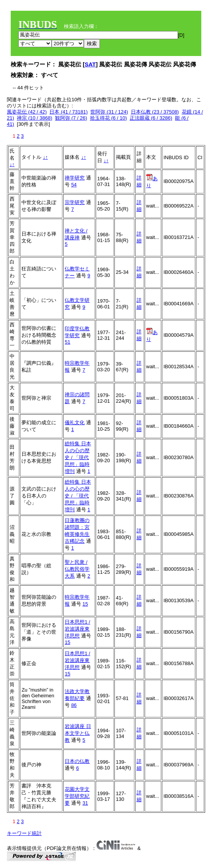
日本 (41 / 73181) (68, 112)
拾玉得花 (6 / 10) (108, 118)
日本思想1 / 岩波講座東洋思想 (77, 629)
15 (85, 604)
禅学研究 (75, 178)
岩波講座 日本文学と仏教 (78, 733)
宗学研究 (75, 202)
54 (74, 185)
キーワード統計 (24, 833)
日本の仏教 (77, 761)
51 (67, 342)
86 (74, 705)
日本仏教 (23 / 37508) (155, 112)
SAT (90, 64)
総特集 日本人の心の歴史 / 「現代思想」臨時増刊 (78, 457)
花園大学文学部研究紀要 (77, 796)
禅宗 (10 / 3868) (35, 118)
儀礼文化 (75, 422)
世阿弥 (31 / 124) (109, 112)
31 (85, 803)
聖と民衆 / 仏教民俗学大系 (77, 569)
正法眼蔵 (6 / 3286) (151, 118)
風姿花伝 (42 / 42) (27, 112)
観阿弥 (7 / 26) (71, 118)
